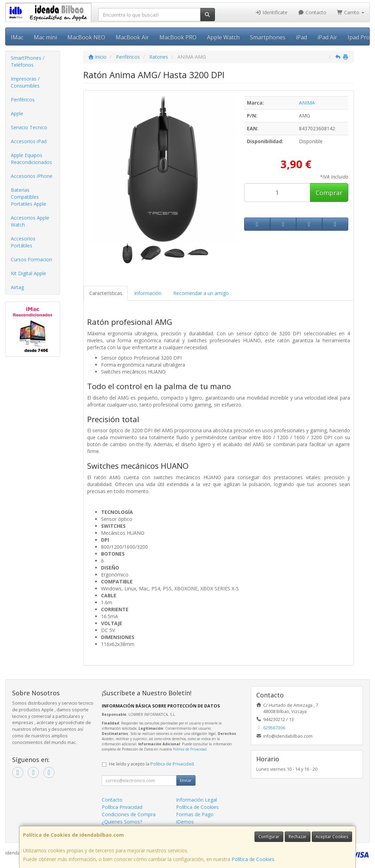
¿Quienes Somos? (122, 822)
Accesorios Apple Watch (30, 221)
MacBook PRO (178, 37)
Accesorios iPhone (32, 176)
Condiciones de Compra (129, 814)
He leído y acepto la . (152, 764)
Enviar (186, 780)
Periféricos (23, 100)
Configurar (269, 837)
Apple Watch (223, 37)
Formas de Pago (195, 814)
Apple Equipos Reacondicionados (31, 159)
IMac (17, 37)
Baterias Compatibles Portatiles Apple (28, 197)
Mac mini (45, 37)
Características (106, 293)
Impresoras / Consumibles (25, 82)
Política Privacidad (122, 807)
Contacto (312, 12)
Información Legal (197, 800)
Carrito (351, 12)
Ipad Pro (359, 37)
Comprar (329, 193)
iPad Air (327, 37)
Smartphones (268, 37)
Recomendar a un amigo (201, 293)
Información (148, 293)
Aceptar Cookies (332, 837)
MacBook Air (132, 37)
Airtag (17, 287)
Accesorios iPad (29, 141)
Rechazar (298, 837)
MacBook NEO (86, 37)
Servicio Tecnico (29, 127)
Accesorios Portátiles (23, 242)
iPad (301, 37)
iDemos (185, 822)
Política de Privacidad (190, 749)
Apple (17, 113)
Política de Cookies (253, 859)
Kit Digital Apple (28, 273)
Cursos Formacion (31, 259)
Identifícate (272, 12)
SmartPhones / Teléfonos (28, 61)
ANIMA (307, 103)
